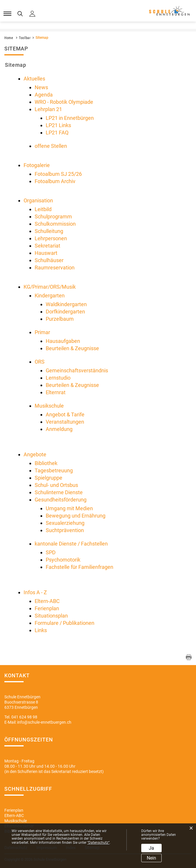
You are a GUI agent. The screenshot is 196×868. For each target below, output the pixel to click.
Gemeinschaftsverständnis (77, 370)
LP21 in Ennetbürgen (70, 118)
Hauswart (46, 253)
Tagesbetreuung (54, 470)
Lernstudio (58, 378)
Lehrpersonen (51, 238)
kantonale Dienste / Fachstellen (71, 544)
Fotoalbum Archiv (55, 181)
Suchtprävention (65, 530)
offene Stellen (51, 146)
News (41, 87)
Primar (42, 332)
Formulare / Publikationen (65, 623)
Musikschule (49, 406)
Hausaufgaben (63, 341)
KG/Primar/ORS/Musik (50, 287)
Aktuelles (34, 79)
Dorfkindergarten (65, 312)
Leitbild (43, 209)
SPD (51, 552)
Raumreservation (55, 268)
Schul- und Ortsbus (56, 485)
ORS (40, 362)
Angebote (35, 454)
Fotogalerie (37, 165)
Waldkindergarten (66, 304)
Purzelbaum (60, 319)
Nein (151, 858)
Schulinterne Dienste (59, 492)
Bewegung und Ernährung (76, 516)
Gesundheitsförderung (61, 500)
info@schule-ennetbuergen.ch (44, 722)
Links (41, 630)
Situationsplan (51, 616)
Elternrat (56, 392)
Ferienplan (47, 608)
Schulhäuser (49, 260)
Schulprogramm (53, 216)
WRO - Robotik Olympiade (64, 102)
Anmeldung (59, 429)
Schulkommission (55, 224)
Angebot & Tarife (65, 414)
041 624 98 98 (24, 717)
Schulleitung (49, 231)
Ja (151, 848)
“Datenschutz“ (98, 843)
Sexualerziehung (65, 523)
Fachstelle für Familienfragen (80, 567)
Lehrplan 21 (48, 109)
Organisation (38, 200)
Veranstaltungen (65, 422)
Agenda (44, 95)
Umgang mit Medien (69, 508)
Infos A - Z (35, 592)
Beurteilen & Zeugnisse (72, 348)
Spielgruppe (48, 478)
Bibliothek (46, 463)
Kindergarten (50, 296)
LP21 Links (58, 125)
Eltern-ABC (47, 601)
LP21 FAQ (57, 133)
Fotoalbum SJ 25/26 (58, 174)
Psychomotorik (63, 560)
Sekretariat (47, 246)
